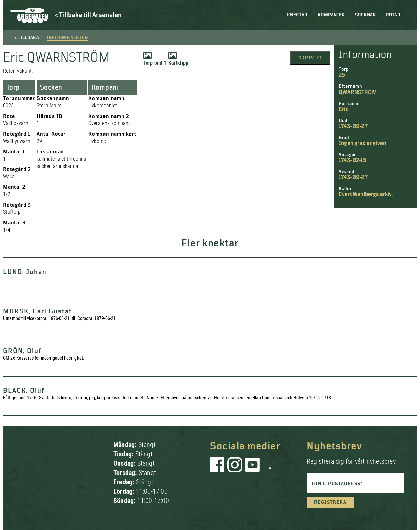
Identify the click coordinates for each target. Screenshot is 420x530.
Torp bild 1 (155, 59)
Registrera (330, 502)
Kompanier (331, 15)
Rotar (393, 15)
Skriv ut (310, 58)
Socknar (365, 15)
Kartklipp (178, 59)
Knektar (297, 15)
